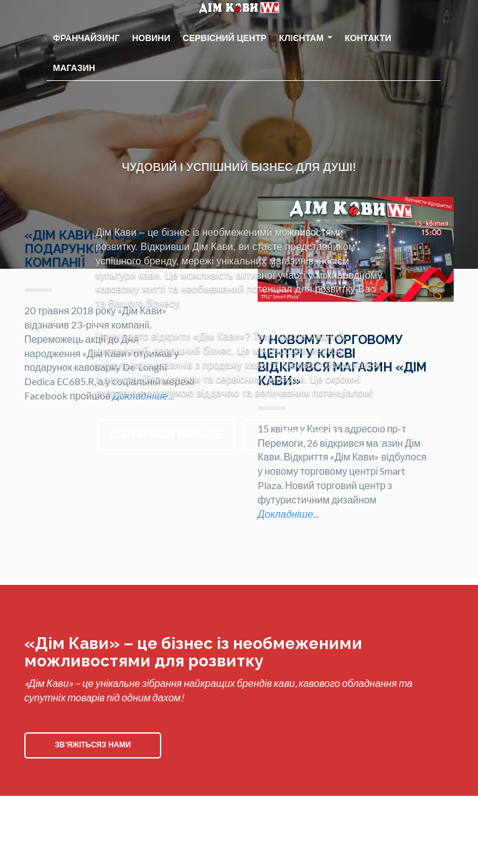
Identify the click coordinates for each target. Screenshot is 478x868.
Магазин (74, 68)
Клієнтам (306, 38)
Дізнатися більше (166, 434)
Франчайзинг (86, 38)
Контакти (368, 38)
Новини (151, 38)
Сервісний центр (225, 38)
